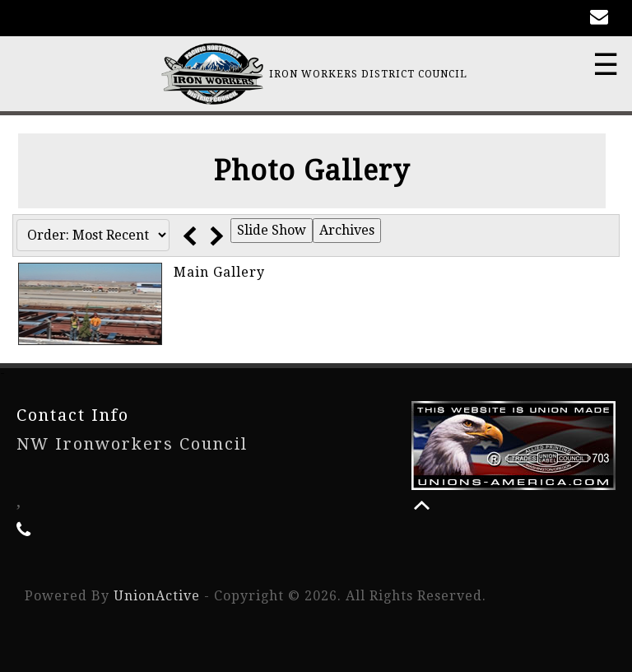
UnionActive (157, 596)
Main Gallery (219, 272)
